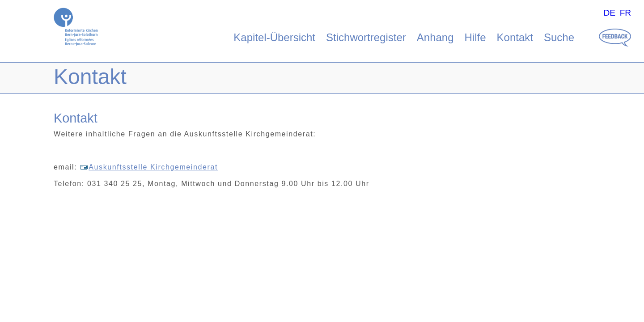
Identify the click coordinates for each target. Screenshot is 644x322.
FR (626, 13)
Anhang (435, 37)
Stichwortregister (366, 37)
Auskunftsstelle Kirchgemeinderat (149, 167)
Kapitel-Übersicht (274, 37)
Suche (559, 37)
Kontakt (515, 37)
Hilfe (475, 37)
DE (609, 13)
